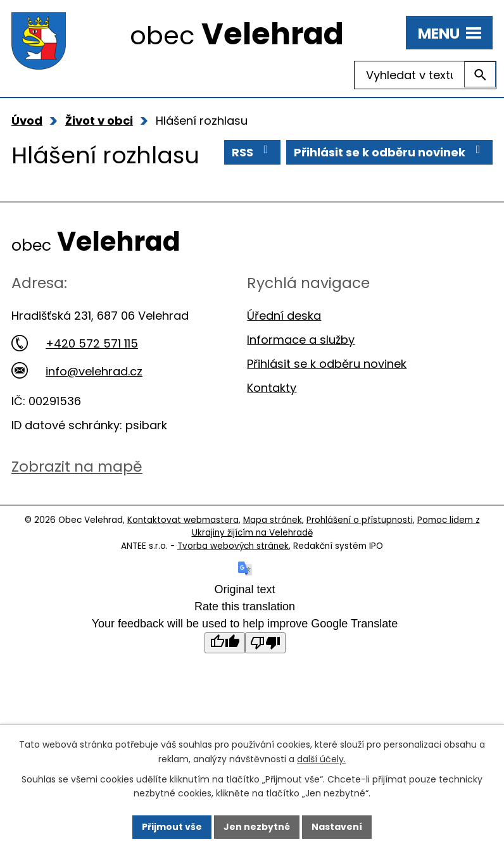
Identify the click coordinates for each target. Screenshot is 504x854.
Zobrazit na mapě (77, 466)
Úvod (27, 121)
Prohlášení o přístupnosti (360, 520)
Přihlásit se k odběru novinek (390, 152)
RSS (253, 152)
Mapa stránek (273, 520)
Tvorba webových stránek (233, 546)
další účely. (321, 758)
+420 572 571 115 (75, 343)
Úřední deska (284, 316)
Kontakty (272, 388)
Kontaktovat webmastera (183, 520)
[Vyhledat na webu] (425, 75)
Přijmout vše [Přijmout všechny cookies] (172, 827)
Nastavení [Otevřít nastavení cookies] (337, 827)
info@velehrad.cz (77, 371)
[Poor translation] (265, 643)
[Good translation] (225, 643)
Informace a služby (301, 340)
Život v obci (99, 121)
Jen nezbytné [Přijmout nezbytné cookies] (257, 827)
